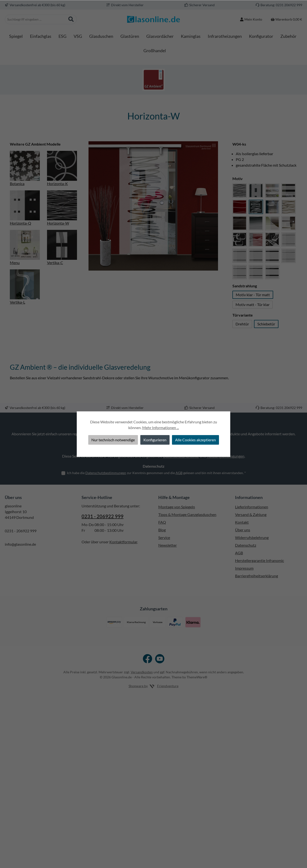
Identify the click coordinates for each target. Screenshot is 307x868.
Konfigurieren (155, 440)
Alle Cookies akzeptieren (195, 440)
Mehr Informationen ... (161, 428)
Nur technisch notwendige (113, 440)
